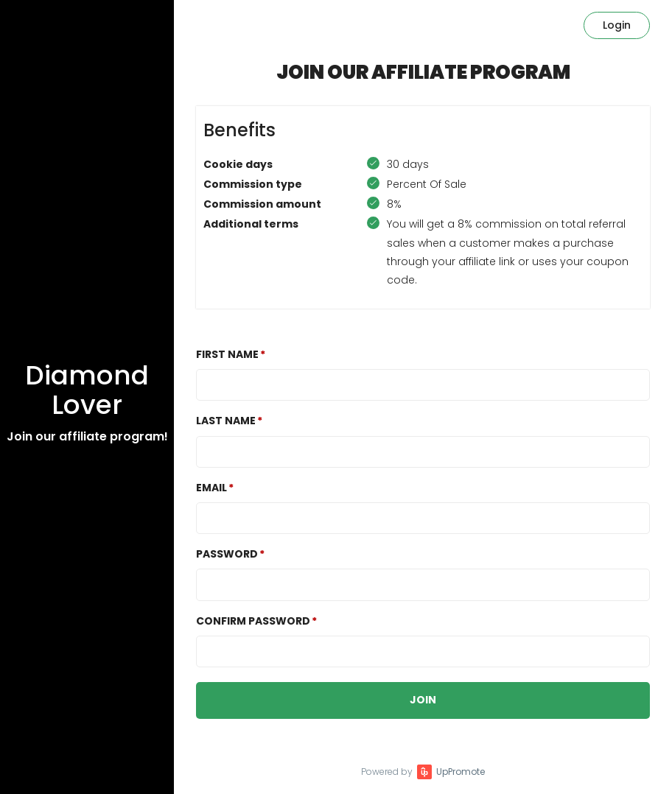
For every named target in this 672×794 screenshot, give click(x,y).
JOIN (423, 700)
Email (211, 488)
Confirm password (253, 621)
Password (227, 554)
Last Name (226, 421)
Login (617, 25)
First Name (227, 354)
